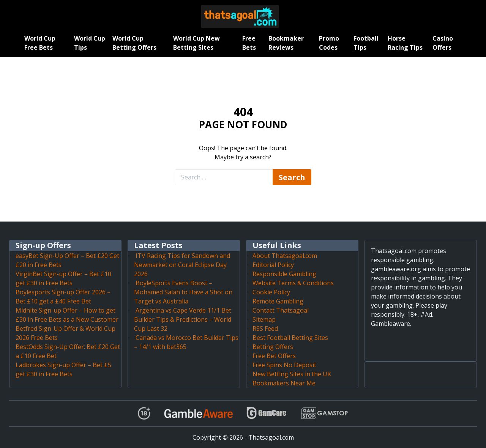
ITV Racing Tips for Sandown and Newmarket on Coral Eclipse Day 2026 (182, 265)
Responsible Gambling (284, 274)
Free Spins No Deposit (284, 365)
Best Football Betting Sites (290, 338)
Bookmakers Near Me (284, 383)
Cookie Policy (271, 292)
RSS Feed (265, 329)
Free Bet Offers (274, 356)
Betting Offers (273, 347)
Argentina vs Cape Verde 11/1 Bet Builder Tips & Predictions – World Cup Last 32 (183, 319)
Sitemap (264, 319)
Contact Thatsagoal (281, 310)
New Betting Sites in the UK (292, 374)
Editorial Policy (273, 265)
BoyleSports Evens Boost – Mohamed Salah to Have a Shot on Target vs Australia (183, 292)
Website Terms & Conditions (293, 283)
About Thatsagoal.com (285, 256)
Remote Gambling (278, 301)
